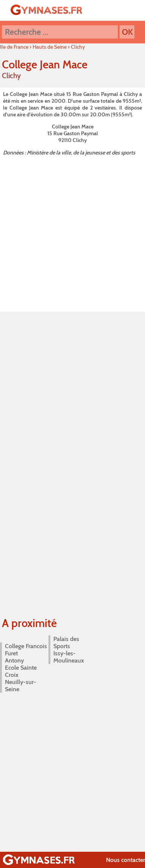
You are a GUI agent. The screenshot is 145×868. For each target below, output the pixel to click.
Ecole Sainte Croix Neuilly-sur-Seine (21, 678)
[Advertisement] (71, 232)
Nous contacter (126, 860)
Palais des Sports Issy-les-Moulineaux (69, 650)
